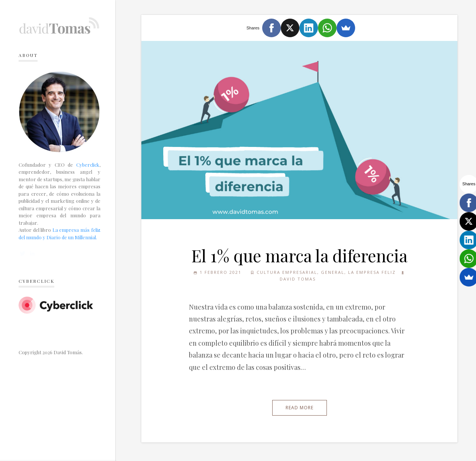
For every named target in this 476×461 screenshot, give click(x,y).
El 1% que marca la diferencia (299, 255)
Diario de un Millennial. (72, 237)
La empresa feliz (372, 272)
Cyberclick (88, 165)
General (333, 272)
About (28, 55)
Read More (300, 408)
